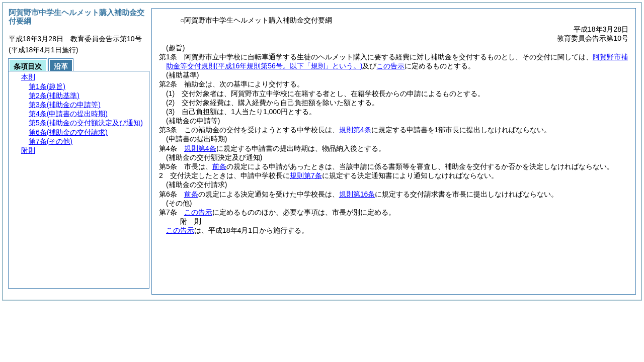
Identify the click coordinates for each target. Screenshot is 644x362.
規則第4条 (355, 130)
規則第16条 (357, 194)
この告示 (390, 66)
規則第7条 (306, 175)
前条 (219, 166)
